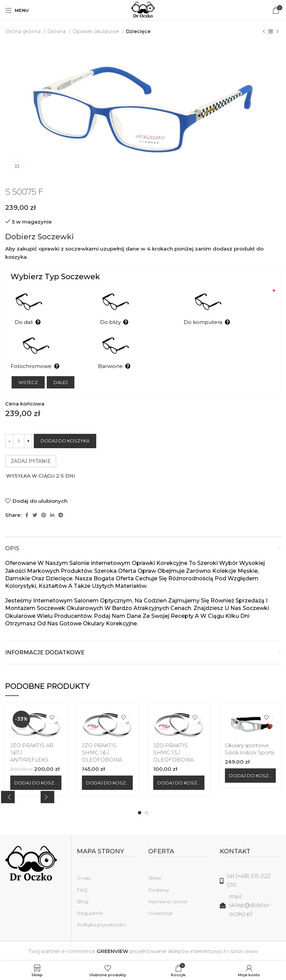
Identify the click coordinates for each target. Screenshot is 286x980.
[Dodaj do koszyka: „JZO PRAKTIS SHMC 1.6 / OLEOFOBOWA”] (108, 783)
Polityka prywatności (101, 925)
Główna (57, 31)
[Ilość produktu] (19, 441)
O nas (84, 878)
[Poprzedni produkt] (264, 31)
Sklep (155, 878)
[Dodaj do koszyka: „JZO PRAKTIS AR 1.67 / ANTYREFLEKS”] (36, 783)
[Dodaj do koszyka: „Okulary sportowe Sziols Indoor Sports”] (251, 776)
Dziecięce (138, 31)
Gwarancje (160, 913)
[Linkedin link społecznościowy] (52, 515)
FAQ (82, 890)
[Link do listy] (251, 880)
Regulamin (90, 913)
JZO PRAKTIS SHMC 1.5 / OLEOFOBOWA (173, 752)
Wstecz (28, 382)
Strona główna (24, 31)
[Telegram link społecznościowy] (61, 515)
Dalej (61, 382)
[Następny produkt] (277, 31)
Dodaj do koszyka (65, 441)
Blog (83, 901)
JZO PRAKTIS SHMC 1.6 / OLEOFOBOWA (102, 752)
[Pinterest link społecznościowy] (44, 515)
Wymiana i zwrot (168, 901)
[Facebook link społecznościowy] (27, 515)
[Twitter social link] (35, 515)
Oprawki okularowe (97, 31)
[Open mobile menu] (17, 10)
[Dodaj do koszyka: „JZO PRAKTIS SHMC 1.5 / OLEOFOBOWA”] (179, 783)
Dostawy (159, 890)
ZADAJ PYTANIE (31, 461)
